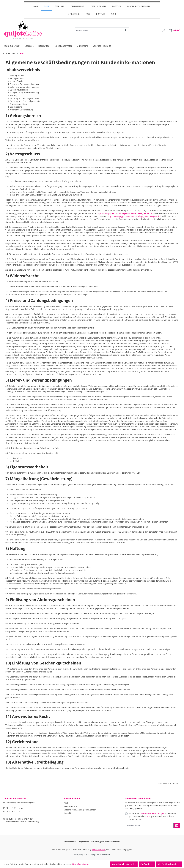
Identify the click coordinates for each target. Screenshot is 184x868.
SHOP (47, 6)
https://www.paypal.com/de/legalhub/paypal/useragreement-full (125, 213)
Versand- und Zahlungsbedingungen (80, 810)
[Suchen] (126, 30)
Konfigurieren (147, 864)
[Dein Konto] (164, 30)
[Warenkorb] (174, 30)
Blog (113, 14)
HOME (36, 6)
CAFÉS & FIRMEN (98, 6)
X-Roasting (74, 14)
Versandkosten (99, 849)
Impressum (84, 842)
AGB (66, 803)
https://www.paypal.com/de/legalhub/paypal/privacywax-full (134, 216)
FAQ (88, 14)
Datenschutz (70, 842)
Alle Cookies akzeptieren (169, 864)
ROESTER (117, 6)
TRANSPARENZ (77, 6)
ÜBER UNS (59, 6)
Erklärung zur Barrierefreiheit (106, 842)
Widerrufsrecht (71, 806)
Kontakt (101, 14)
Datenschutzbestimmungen (152, 813)
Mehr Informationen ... (81, 864)
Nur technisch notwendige (124, 864)
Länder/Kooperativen (139, 6)
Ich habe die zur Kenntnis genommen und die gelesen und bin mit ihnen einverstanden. (152, 816)
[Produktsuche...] (99, 30)
